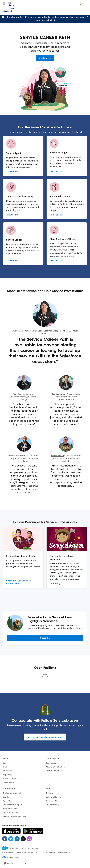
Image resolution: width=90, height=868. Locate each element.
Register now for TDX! (18, 17)
